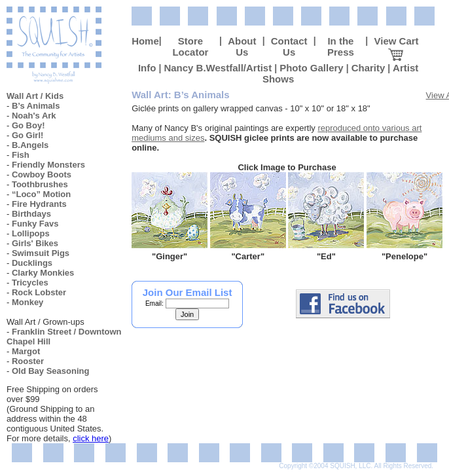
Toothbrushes (40, 184)
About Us (242, 46)
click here (91, 438)
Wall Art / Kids (35, 96)
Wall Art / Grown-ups (45, 322)
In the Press (341, 46)
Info (147, 68)
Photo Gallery (312, 68)
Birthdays (31, 214)
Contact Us (289, 46)
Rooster (28, 361)
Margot (26, 351)
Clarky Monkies (43, 273)
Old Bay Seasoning (50, 371)
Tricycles (30, 283)
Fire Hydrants (39, 204)
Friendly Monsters (48, 165)
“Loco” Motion (41, 194)
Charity (368, 68)
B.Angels (30, 145)
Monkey (27, 302)
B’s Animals (36, 106)
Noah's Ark (34, 116)
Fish (21, 155)
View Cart (396, 46)
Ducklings (32, 263)
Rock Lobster (39, 292)
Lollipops (31, 233)
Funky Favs (35, 224)
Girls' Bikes (35, 243)
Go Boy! (28, 125)
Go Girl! (27, 135)
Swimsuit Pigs (41, 253)
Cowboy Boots (42, 174)
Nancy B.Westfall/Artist (218, 68)
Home (145, 41)
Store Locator (190, 46)
